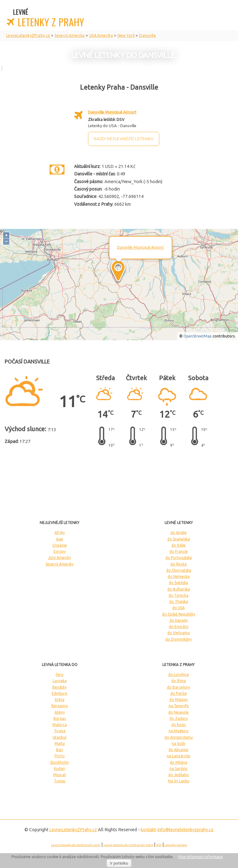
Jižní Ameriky (59, 558)
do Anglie (179, 533)
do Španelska (179, 539)
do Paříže (179, 693)
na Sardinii (178, 769)
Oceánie (60, 545)
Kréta (60, 700)
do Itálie (178, 545)
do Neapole (178, 712)
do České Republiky (179, 614)
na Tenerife (179, 706)
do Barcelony (179, 687)
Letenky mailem (176, 845)
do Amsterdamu (179, 737)
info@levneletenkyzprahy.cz (185, 830)
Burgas (60, 718)
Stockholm (59, 762)
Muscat (60, 775)
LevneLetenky (73, 830)
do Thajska (179, 602)
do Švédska (178, 583)
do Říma (179, 681)
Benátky (59, 687)
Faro (60, 675)
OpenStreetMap (198, 336)
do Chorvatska (179, 570)
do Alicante (178, 750)
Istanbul (59, 737)
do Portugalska (179, 558)
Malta (60, 743)
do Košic (179, 725)
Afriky (60, 533)
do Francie (179, 551)
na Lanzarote (178, 756)
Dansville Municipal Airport (112, 112)
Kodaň (59, 769)
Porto (60, 756)
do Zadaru (179, 718)
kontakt (148, 830)
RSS (159, 845)
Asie (60, 539)
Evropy (60, 551)
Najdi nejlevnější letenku (124, 139)
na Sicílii (178, 743)
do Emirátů (179, 627)
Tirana (60, 731)
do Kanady (179, 620)
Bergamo (60, 706)
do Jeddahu (178, 775)
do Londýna (178, 675)
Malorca (60, 725)
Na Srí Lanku (179, 781)
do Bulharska (179, 589)
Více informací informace (201, 857)
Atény (60, 712)
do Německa (179, 576)
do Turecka (178, 595)
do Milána (178, 762)
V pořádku (119, 863)
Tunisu (60, 781)
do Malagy (179, 700)
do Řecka (178, 564)
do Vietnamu (179, 633)
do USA (178, 608)
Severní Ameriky (59, 564)
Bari (60, 750)
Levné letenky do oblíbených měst (128, 845)
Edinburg (59, 693)
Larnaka (60, 681)
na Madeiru (178, 731)
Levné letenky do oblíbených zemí (76, 845)
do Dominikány (179, 639)
